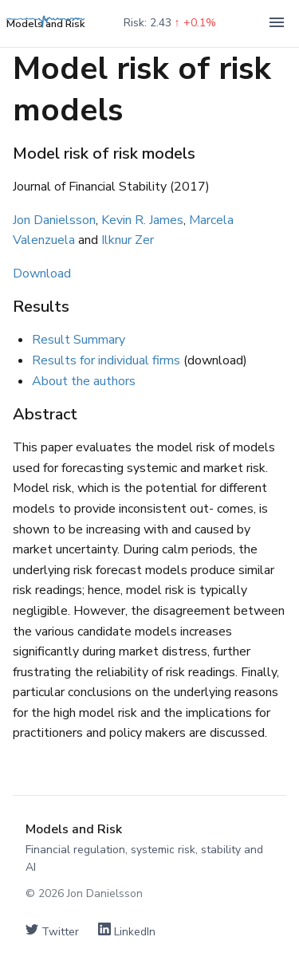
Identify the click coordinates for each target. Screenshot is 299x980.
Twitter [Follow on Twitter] (52, 931)
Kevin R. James (142, 220)
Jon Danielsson (54, 220)
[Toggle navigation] (277, 24)
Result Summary (79, 340)
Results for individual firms (106, 360)
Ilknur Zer (128, 240)
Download (42, 274)
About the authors (84, 381)
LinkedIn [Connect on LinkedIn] (127, 931)
